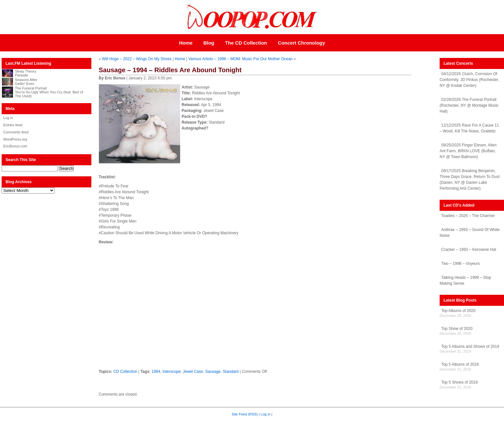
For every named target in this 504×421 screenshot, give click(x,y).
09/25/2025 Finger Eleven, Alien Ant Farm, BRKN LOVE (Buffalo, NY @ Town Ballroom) (468, 151)
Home (186, 43)
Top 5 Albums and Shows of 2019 (470, 346)
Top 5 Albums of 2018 (460, 364)
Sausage (213, 372)
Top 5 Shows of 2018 (459, 382)
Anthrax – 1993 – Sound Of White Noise (470, 233)
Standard (231, 372)
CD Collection (125, 372)
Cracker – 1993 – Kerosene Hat (469, 250)
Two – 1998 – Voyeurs (461, 264)
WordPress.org (15, 139)
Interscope (172, 372)
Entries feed (13, 125)
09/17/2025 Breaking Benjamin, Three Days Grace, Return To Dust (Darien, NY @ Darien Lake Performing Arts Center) (470, 180)
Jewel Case (193, 372)
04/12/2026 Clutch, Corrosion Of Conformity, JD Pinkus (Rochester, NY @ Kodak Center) (469, 80)
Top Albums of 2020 (458, 311)
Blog (209, 43)
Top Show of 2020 (457, 329)
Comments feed (16, 132)
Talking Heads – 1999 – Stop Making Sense (465, 280)
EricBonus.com (15, 146)
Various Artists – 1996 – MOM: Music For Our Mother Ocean (240, 59)
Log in (8, 118)
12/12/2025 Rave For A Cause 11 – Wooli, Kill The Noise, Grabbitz (469, 128)
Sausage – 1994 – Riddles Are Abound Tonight (170, 70)
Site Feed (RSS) (245, 414)
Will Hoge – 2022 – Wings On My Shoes (137, 59)
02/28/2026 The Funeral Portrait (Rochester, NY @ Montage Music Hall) (469, 105)
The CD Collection (246, 43)
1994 (156, 372)
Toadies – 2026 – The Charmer (468, 216)
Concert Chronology (302, 43)
